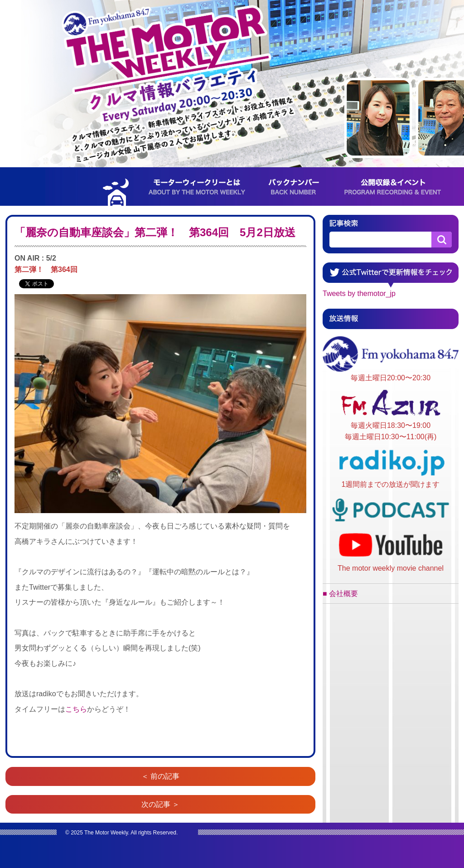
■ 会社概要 (340, 594)
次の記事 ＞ (160, 804)
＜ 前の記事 (160, 776)
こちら (76, 709)
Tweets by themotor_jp (359, 293)
